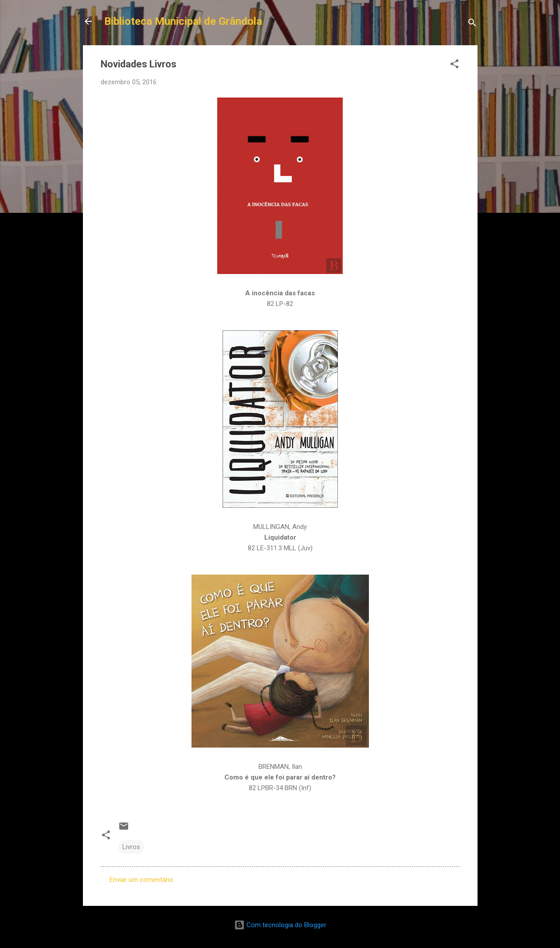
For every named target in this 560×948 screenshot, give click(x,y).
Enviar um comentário (141, 880)
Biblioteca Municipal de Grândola (183, 21)
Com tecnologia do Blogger (280, 925)
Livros (131, 847)
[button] (454, 65)
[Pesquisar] (472, 24)
